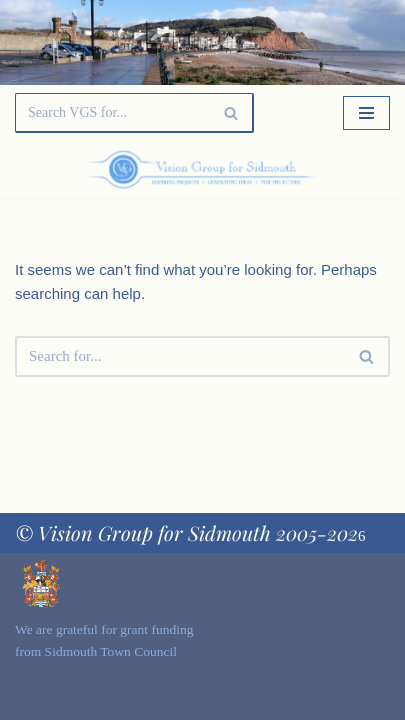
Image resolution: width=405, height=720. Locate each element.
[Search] (112, 113)
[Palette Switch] (334, 170)
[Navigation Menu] (366, 113)
